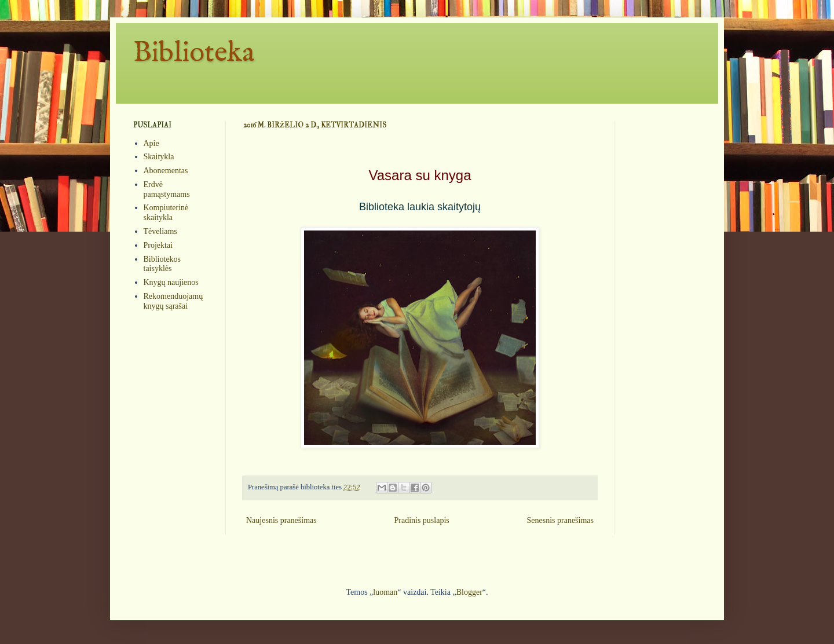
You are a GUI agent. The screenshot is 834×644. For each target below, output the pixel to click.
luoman (385, 592)
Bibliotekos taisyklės (162, 264)
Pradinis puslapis (421, 520)
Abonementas (166, 171)
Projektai (158, 245)
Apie (151, 143)
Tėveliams (160, 231)
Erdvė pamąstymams (167, 189)
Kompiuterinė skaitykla (166, 213)
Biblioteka (194, 53)
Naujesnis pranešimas (281, 520)
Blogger (469, 592)
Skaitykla (159, 157)
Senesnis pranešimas (560, 520)
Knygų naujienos (171, 282)
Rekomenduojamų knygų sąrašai (173, 301)
